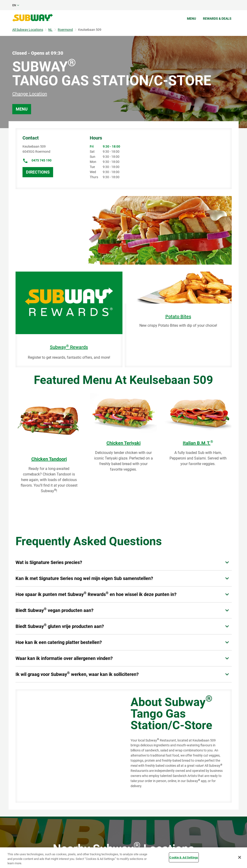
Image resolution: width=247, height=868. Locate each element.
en (14, 5)
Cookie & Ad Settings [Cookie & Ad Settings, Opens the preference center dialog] (184, 857)
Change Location (30, 94)
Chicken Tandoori (49, 459)
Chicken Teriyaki (123, 443)
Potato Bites (178, 317)
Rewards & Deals (217, 19)
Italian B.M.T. (198, 443)
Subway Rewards (69, 347)
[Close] (240, 857)
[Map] (68, 746)
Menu (191, 19)
